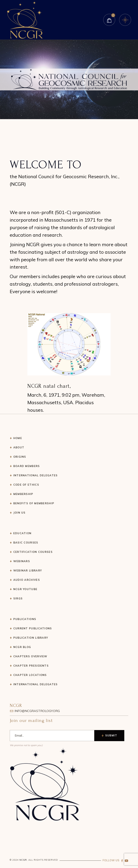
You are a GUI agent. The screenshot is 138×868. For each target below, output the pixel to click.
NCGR (23, 860)
